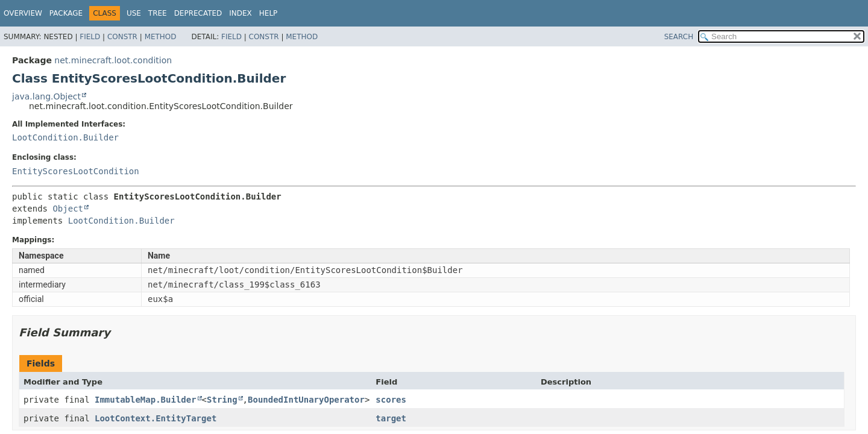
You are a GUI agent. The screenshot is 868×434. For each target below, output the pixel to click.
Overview (23, 13)
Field (90, 37)
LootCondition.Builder (65, 137)
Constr (122, 37)
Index (241, 13)
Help (269, 13)
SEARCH (679, 37)
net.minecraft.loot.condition (113, 60)
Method (161, 37)
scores (391, 400)
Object (68, 209)
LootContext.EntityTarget (156, 418)
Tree (158, 13)
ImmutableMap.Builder (146, 400)
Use (134, 13)
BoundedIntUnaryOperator (306, 400)
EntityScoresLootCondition (76, 171)
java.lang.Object (46, 96)
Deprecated (198, 13)
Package (66, 13)
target (391, 418)
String (222, 400)
